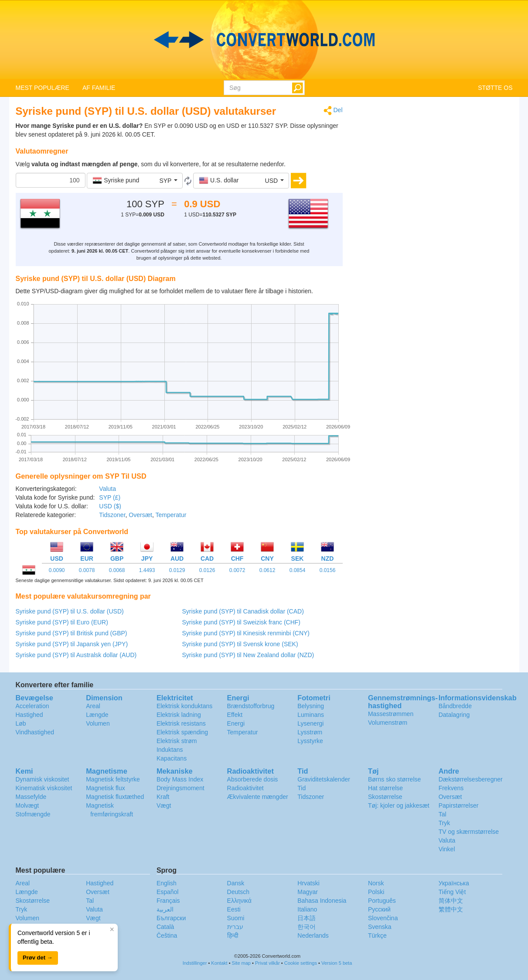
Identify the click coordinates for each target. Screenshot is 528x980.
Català (165, 927)
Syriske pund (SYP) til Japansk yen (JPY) (72, 644)
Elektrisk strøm (177, 741)
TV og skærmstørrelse (469, 832)
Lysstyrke (310, 741)
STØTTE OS (495, 88)
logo (264, 40)
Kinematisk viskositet (44, 788)
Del (333, 111)
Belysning (311, 706)
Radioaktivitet (245, 788)
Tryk (445, 823)
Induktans (170, 750)
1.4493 (147, 570)
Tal (443, 814)
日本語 (307, 918)
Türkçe (377, 935)
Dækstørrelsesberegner (471, 779)
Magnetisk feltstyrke (113, 779)
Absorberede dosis (253, 779)
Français (168, 901)
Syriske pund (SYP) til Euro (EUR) (62, 622)
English (167, 883)
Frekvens (451, 788)
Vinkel (447, 849)
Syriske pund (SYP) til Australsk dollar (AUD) (76, 655)
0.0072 (237, 570)
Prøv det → (38, 958)
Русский (379, 909)
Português (382, 901)
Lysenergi (310, 723)
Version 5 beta (337, 963)
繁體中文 (451, 909)
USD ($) (110, 506)
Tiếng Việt (452, 892)
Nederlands (313, 935)
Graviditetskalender (324, 779)
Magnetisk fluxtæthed (115, 797)
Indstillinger (195, 963)
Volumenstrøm (388, 723)
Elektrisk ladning (179, 715)
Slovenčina (383, 918)
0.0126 (207, 570)
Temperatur (171, 515)
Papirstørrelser (459, 805)
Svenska (380, 927)
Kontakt (219, 963)
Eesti (234, 909)
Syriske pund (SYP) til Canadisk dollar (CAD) (243, 611)
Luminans (311, 715)
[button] (135, 181)
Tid (301, 788)
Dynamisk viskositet (43, 779)
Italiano (307, 909)
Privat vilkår (267, 963)
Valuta (107, 489)
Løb (21, 723)
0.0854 (298, 570)
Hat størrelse (385, 788)
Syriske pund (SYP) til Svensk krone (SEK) (240, 644)
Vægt (164, 805)
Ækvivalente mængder (258, 797)
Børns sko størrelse (394, 779)
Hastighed (29, 715)
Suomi (236, 918)
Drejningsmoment (181, 788)
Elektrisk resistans (181, 723)
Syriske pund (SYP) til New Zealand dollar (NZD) (248, 655)
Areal (93, 706)
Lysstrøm (310, 732)
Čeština (167, 935)
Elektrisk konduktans (184, 706)
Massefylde (31, 797)
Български (171, 918)
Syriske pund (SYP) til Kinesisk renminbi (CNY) (246, 633)
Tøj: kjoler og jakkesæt (399, 805)
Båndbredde (455, 706)
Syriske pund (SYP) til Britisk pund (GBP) (72, 633)
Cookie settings (301, 963)
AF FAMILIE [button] (99, 88)
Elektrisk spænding (182, 732)
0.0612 (267, 570)
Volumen (98, 723)
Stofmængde (33, 814)
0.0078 (87, 570)
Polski (376, 892)
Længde (97, 715)
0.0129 (177, 570)
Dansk (236, 883)
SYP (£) (110, 497)
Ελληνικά (239, 901)
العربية (165, 909)
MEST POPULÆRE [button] (43, 88)
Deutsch (238, 892)
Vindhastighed (35, 732)
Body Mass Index (180, 779)
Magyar (308, 892)
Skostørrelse (385, 797)
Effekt (235, 715)
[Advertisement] (434, 167)
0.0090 (57, 570)
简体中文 (451, 901)
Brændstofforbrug (251, 706)
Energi (236, 723)
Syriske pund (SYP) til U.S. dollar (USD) (70, 611)
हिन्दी (233, 935)
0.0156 (328, 570)
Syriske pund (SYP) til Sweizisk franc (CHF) (242, 622)
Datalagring (454, 715)
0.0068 (117, 570)
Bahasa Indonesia (322, 901)
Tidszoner (112, 515)
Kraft (163, 797)
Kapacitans (172, 758)
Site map (241, 963)
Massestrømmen (391, 714)
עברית (235, 927)
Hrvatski (308, 883)
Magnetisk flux (105, 788)
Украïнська (454, 883)
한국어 (307, 927)
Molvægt (27, 805)
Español (168, 892)
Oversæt (140, 515)
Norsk (376, 883)
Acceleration (32, 706)
